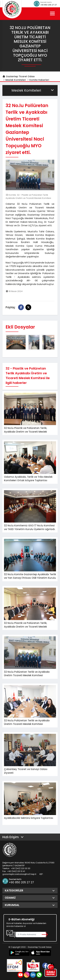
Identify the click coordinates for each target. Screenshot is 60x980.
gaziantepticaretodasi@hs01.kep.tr (19, 874)
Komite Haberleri (39, 80)
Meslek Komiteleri (16, 80)
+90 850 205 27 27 (49, 5)
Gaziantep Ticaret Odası (19, 76)
